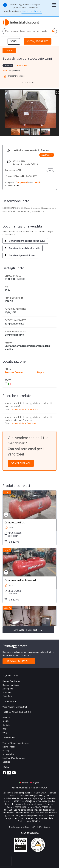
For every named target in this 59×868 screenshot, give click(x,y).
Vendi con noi (21, 463)
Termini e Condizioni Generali (16, 743)
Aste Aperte (8, 689)
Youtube (14, 773)
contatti (6, 725)
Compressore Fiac (15, 522)
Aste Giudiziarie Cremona (24, 423)
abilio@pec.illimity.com (39, 796)
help (5, 729)
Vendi (14, 41)
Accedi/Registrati (38, 41)
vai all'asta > (47, 155)
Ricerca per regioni (11, 681)
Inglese (34, 783)
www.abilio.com (17, 796)
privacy (6, 750)
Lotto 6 (7, 492)
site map (6, 721)
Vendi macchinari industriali (15, 707)
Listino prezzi (9, 747)
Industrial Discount (21, 22)
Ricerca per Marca (11, 685)
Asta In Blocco (24, 65)
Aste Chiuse (8, 692)
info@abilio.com (16, 793)
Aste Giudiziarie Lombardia (25, 409)
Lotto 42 (7, 608)
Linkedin (9, 773)
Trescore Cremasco (15, 372)
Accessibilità (8, 754)
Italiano (24, 783)
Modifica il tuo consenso (14, 758)
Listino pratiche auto (32, 11)
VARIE (38, 182)
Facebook (4, 773)
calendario (7, 696)
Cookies (6, 762)
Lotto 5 (7, 550)
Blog (5, 732)
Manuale (6, 717)
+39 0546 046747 (40, 793)
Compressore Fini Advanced (20, 580)
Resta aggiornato (19, 661)
